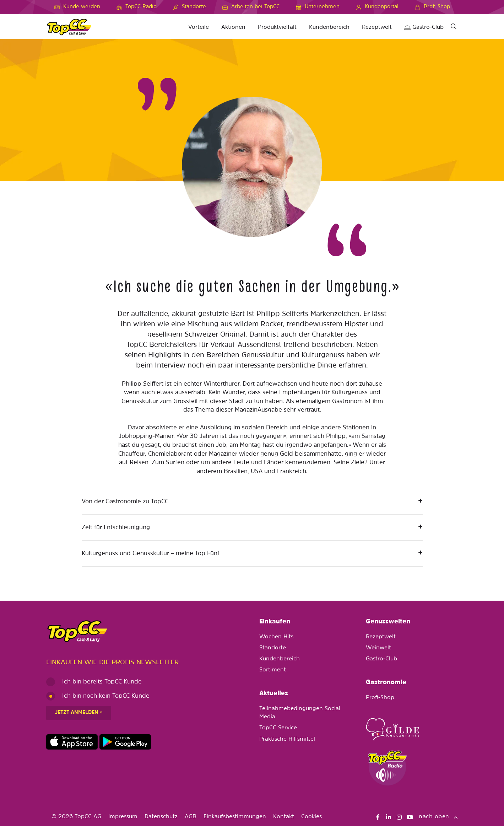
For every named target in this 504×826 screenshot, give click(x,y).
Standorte (273, 648)
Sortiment (273, 670)
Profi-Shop (380, 698)
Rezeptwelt (377, 27)
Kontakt (284, 817)
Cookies (311, 817)
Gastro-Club (424, 27)
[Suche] (454, 28)
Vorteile (199, 27)
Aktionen (233, 27)
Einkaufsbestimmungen (235, 817)
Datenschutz (161, 817)
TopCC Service (278, 728)
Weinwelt (378, 648)
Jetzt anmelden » (79, 713)
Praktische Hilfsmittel (287, 739)
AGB (191, 817)
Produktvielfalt (277, 27)
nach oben (438, 817)
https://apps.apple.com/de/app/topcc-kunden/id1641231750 (72, 742)
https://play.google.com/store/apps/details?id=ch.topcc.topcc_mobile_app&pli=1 (125, 742)
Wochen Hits (276, 637)
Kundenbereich (329, 27)
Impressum (123, 817)
